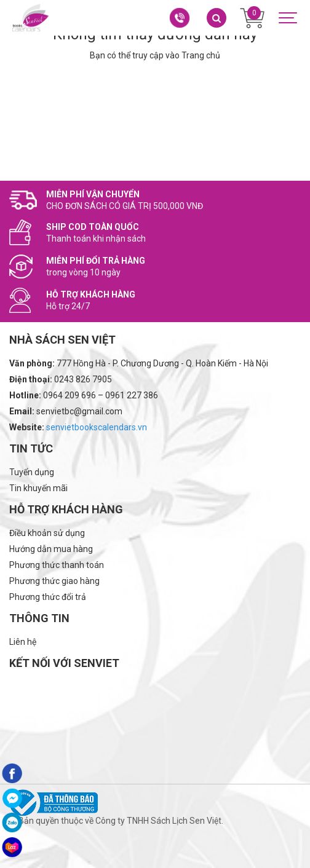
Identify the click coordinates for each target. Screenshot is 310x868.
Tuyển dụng (32, 472)
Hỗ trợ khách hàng (66, 509)
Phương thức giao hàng (54, 581)
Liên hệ (23, 642)
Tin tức (31, 448)
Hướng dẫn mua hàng (51, 549)
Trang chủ (201, 55)
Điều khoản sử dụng (47, 533)
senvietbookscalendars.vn (97, 427)
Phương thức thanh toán (57, 565)
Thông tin (39, 618)
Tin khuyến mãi (38, 488)
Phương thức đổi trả (48, 597)
